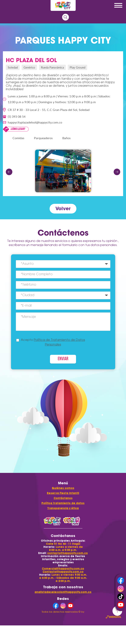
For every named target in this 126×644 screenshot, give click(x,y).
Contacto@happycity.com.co (63, 572)
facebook (121, 580)
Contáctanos (63, 498)
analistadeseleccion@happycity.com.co (63, 592)
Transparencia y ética (63, 508)
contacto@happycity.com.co (68, 553)
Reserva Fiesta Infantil (63, 493)
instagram (121, 589)
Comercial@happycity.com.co (63, 569)
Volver (63, 208)
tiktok (121, 597)
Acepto (53, 342)
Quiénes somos (63, 488)
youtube (121, 605)
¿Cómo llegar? (18, 129)
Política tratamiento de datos (63, 503)
